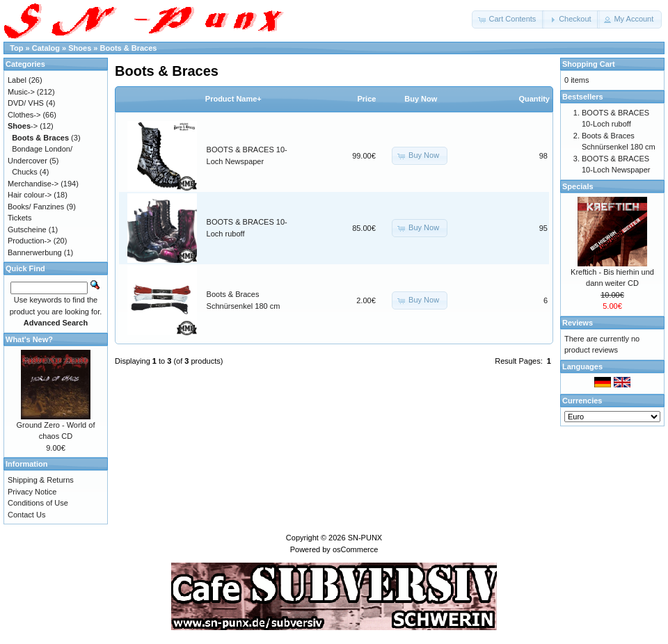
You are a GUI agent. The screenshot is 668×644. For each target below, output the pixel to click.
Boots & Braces (129, 48)
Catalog (46, 48)
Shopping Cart (589, 64)
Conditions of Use (38, 503)
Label (17, 80)
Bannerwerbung (35, 252)
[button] (508, 19)
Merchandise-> (33, 184)
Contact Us (26, 515)
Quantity (534, 99)
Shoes (80, 48)
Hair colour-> (30, 195)
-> (23, 126)
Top (16, 48)
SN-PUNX (365, 538)
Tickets (19, 218)
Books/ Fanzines (36, 207)
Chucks (25, 172)
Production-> (30, 241)
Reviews (578, 323)
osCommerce (355, 549)
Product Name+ (233, 99)
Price (366, 99)
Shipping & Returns (41, 480)
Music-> (21, 92)
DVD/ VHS (26, 103)
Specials (578, 186)
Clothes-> (24, 115)
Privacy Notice (32, 492)
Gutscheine (27, 230)
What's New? (29, 339)
